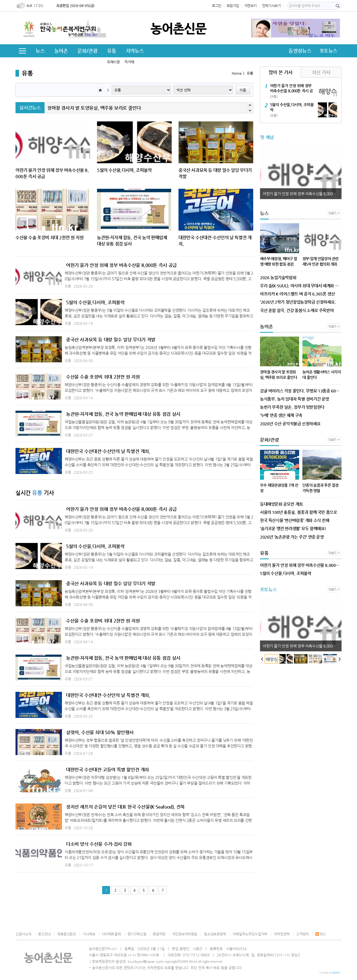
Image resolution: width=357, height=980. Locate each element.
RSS (320, 934)
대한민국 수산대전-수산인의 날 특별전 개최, (108, 451)
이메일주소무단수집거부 (250, 934)
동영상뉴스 (300, 51)
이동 (243, 90)
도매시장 (113, 62)
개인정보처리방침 (185, 934)
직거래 (129, 62)
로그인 (217, 6)
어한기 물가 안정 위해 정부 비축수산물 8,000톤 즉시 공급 (121, 265)
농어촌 (61, 51)
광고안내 (44, 934)
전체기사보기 (271, 6)
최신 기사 (321, 72)
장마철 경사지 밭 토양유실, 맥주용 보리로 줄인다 (94, 108)
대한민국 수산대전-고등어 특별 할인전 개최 (107, 769)
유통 (112, 51)
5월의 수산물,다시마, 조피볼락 (95, 302)
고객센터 (302, 934)
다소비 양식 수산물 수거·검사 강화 (99, 844)
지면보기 (250, 6)
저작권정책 (282, 934)
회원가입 (233, 6)
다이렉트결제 (111, 934)
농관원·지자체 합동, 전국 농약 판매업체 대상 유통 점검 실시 (123, 414)
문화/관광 (87, 51)
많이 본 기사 (281, 72)
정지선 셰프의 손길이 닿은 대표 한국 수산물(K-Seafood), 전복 (125, 807)
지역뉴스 (135, 51)
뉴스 (40, 51)
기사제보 (89, 934)
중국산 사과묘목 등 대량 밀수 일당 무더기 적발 (111, 340)
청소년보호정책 (215, 934)
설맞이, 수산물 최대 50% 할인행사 (100, 732)
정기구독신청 (137, 934)
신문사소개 (23, 934)
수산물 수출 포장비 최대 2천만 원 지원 (103, 377)
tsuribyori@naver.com (145, 961)
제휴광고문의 (67, 934)
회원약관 (159, 934)
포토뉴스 (328, 51)
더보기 (332, 213)
